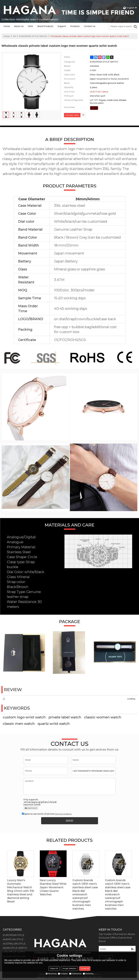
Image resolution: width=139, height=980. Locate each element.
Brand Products (45, 26)
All (14, 36)
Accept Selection (69, 968)
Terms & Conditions (63, 814)
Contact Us (90, 26)
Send (69, 821)
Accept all (85, 968)
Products (75, 26)
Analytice (63, 974)
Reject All (54, 968)
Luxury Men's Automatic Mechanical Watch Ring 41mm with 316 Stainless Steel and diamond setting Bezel (20, 891)
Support (62, 26)
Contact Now (72, 115)
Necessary (51, 974)
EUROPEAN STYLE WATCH (33, 36)
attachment (31, 808)
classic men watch (19, 724)
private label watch (65, 717)
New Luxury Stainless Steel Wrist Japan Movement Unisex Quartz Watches (53, 887)
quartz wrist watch (54, 724)
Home (7, 26)
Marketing (88, 974)
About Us (19, 26)
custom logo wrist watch (24, 717)
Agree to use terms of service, (47, 814)
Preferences (75, 974)
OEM (30, 26)
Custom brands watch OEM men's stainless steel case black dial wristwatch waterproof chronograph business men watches (85, 894)
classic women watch (103, 717)
